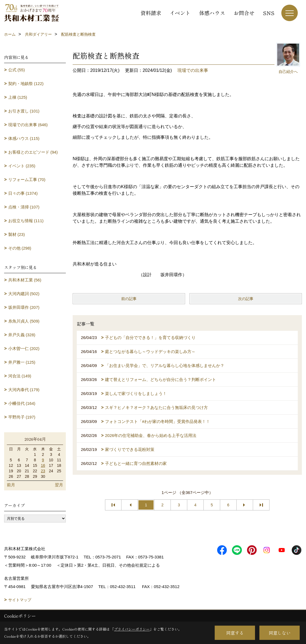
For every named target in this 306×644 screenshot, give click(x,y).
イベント (180, 13)
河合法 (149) (20, 376)
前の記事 (129, 299)
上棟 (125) (18, 97)
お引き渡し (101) (24, 111)
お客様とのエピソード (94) (33, 152)
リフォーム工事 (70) (27, 180)
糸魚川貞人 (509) (24, 321)
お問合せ (244, 13)
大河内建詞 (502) (24, 294)
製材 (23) (17, 234)
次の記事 (246, 299)
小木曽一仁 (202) (24, 348)
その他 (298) (20, 248)
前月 (11, 485)
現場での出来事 (193, 70)
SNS (269, 13)
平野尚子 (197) (22, 417)
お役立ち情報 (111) (26, 221)
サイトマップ (20, 600)
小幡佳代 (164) (22, 403)
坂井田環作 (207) (24, 307)
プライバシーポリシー (132, 629)
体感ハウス (212, 13)
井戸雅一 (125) (22, 362)
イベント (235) (22, 166)
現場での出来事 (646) (28, 125)
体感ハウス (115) (24, 138)
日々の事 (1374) (23, 193)
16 (43, 465)
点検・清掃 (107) (24, 207)
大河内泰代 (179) (24, 390)
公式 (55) (17, 70)
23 (43, 471)
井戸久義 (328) (22, 335)
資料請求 (151, 13)
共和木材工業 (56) (25, 280)
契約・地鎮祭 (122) (26, 84)
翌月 (59, 485)
